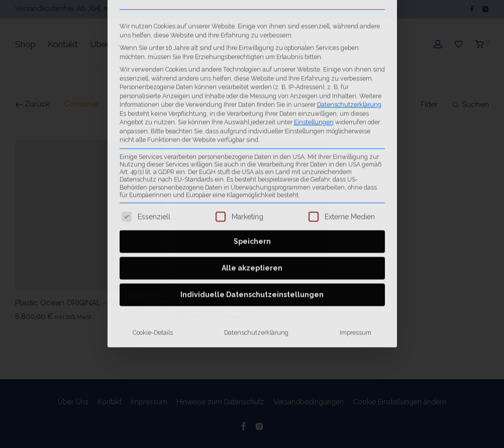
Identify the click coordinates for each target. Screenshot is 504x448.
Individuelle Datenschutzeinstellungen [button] (252, 187)
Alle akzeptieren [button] (252, 161)
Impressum (356, 225)
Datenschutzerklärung (256, 225)
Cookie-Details (153, 225)
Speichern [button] (252, 134)
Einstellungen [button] (314, 14)
